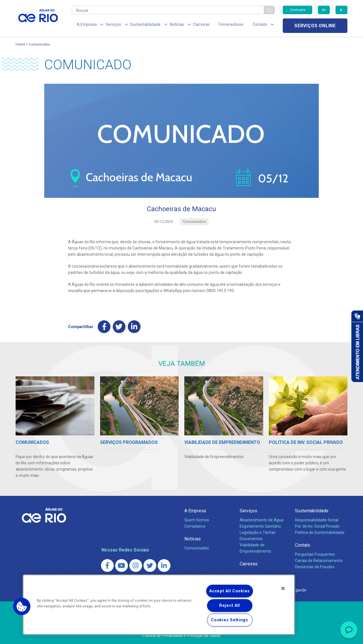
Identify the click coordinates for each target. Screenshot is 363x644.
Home (20, 44)
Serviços (248, 511)
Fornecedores (215, 26)
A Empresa (195, 511)
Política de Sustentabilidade (320, 532)
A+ (324, 10)
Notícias (193, 539)
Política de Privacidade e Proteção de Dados (181, 635)
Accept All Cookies (230, 591)
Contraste (298, 10)
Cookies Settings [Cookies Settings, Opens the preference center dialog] (230, 620)
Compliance (195, 526)
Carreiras (188, 26)
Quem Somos (197, 520)
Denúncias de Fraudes (315, 567)
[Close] (283, 588)
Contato (303, 545)
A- (341, 10)
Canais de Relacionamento (319, 561)
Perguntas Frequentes (315, 554)
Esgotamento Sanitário (260, 526)
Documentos (251, 539)
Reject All (230, 606)
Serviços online (315, 26)
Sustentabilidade (312, 511)
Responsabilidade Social (317, 520)
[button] (22, 607)
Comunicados (40, 44)
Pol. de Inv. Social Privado (317, 526)
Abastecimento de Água (261, 520)
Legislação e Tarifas (258, 532)
